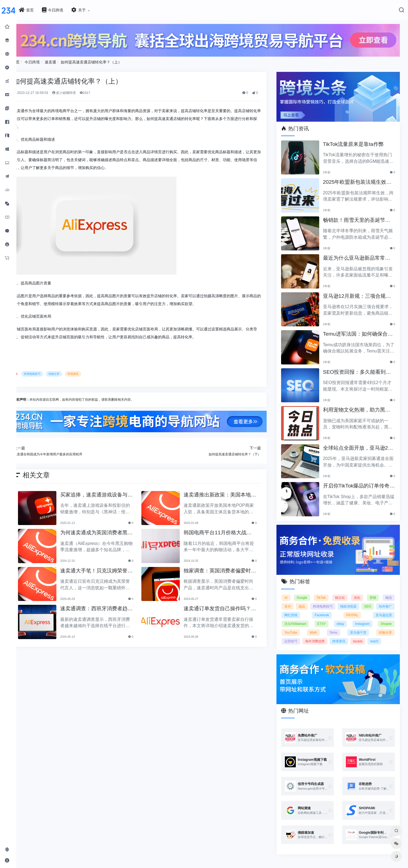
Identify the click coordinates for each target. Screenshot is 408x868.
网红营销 (319, 608)
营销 (374, 591)
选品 (312, 599)
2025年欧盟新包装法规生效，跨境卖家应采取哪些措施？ (358, 178)
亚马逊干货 (360, 625)
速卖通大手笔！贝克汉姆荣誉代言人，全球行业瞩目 (112, 568)
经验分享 (74, 372)
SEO (388, 599)
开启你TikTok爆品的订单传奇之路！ (361, 482)
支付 (294, 599)
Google (308, 591)
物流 (389, 591)
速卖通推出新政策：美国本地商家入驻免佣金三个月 (229, 493)
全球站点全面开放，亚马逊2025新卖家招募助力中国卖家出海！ (360, 444)
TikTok (325, 591)
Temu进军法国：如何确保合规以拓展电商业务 (360, 330)
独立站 (343, 591)
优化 (359, 591)
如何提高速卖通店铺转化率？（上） (111, 60)
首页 (36, 60)
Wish (319, 625)
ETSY (326, 617)
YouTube (298, 625)
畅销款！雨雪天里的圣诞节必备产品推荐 (361, 216)
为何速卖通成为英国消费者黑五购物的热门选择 (112, 530)
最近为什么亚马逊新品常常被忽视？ (361, 254)
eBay (344, 617)
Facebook (340, 608)
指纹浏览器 (366, 599)
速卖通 (70, 60)
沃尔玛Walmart (302, 617)
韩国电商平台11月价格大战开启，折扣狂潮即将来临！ (229, 530)
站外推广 (298, 608)
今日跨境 (52, 60)
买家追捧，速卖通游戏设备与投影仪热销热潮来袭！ (112, 493)
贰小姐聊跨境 (84, 91)
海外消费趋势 (322, 634)
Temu (337, 625)
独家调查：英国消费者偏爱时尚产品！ (229, 568)
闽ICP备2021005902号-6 (238, 864)
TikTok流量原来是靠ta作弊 (358, 140)
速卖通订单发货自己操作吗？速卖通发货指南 (229, 606)
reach (381, 634)
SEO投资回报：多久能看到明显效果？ (359, 368)
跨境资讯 (93, 372)
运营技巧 (298, 634)
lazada (364, 634)
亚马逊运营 (384, 608)
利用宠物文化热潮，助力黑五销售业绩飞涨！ (361, 406)
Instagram (364, 617)
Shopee (386, 617)
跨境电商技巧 (52, 372)
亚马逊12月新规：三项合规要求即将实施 (359, 292)
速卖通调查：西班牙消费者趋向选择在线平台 (112, 606)
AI (293, 591)
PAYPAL (361, 608)
